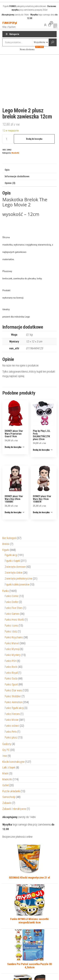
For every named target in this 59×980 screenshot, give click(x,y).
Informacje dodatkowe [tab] (17, 176)
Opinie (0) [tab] (10, 183)
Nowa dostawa (28, 49)
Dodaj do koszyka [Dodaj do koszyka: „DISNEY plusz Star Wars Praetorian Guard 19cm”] (13, 447)
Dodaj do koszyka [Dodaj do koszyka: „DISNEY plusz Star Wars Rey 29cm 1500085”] (13, 512)
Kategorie (14, 34)
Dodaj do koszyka (34, 139)
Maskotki (15, 153)
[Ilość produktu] (8, 139)
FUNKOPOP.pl (10, 23)
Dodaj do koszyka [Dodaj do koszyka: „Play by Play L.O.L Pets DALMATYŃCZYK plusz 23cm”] (41, 450)
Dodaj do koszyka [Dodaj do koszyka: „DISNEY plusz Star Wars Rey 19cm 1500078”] (41, 512)
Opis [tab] (7, 170)
